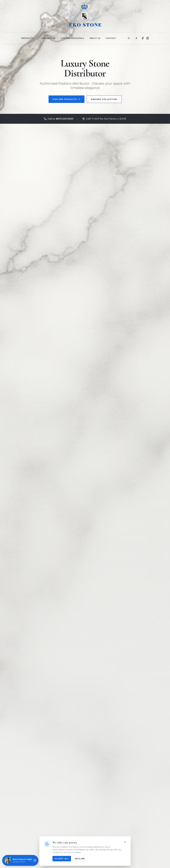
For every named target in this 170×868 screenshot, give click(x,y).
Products (28, 38)
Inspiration (48, 38)
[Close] (125, 842)
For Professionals (72, 38)
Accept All (62, 859)
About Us (95, 38)
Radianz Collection (104, 99)
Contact (111, 38)
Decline (80, 859)
